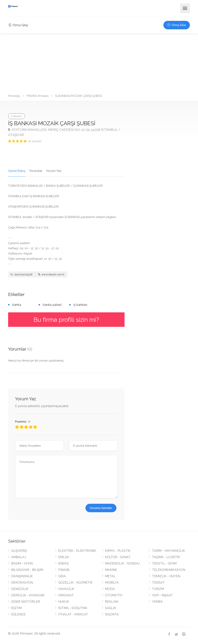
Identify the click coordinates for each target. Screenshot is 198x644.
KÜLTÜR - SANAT (118, 557)
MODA (110, 589)
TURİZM (158, 589)
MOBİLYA (112, 583)
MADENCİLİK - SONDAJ (122, 563)
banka (17, 305)
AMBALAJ (18, 557)
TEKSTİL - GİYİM (164, 563)
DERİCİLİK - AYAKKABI (28, 595)
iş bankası (80, 305)
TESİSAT (158, 583)
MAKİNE (111, 570)
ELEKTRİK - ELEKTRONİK (77, 551)
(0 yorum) (35, 141)
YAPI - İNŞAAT (162, 595)
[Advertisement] (99, 62)
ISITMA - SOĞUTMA (73, 608)
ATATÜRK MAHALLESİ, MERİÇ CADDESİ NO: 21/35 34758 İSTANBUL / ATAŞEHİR (64, 132)
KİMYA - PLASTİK (118, 551)
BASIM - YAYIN (22, 563)
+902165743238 (22, 274)
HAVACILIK (66, 589)
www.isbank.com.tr (51, 274)
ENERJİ (63, 563)
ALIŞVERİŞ (19, 551)
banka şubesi (52, 305)
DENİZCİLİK (20, 589)
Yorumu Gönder (101, 508)
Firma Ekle (177, 25)
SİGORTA (112, 614)
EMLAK (64, 557)
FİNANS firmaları (38, 96)
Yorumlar (36, 171)
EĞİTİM (16, 608)
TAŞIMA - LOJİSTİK (166, 557)
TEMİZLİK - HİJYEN (166, 576)
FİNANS (17, 116)
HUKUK (64, 602)
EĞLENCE (18, 614)
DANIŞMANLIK (22, 576)
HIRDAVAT (66, 595)
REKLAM (111, 602)
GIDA (62, 576)
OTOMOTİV (114, 595)
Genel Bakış (17, 171)
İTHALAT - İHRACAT (73, 614)
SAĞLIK (111, 608)
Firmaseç (14, 96)
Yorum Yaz (54, 171)
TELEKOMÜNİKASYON (169, 570)
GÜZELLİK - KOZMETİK (75, 583)
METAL (110, 576)
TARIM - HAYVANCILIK (169, 551)
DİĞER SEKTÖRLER (26, 602)
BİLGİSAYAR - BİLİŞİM (27, 570)
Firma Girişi (18, 25)
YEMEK (157, 602)
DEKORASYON (22, 583)
